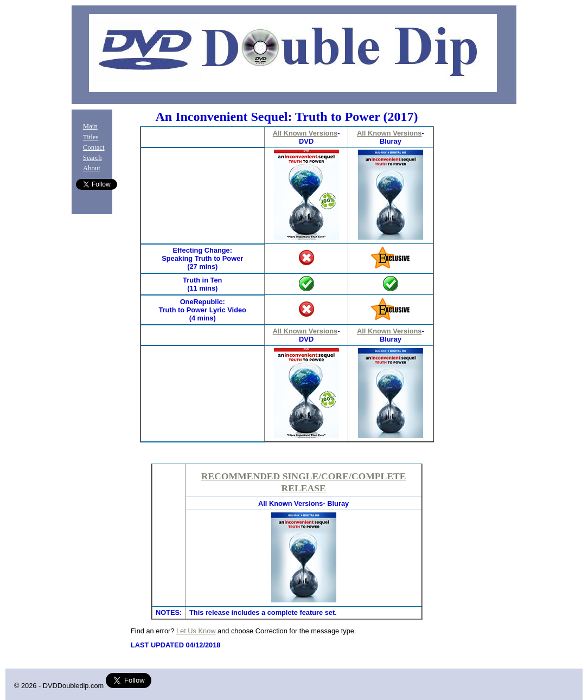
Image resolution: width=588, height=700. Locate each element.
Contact (94, 147)
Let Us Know (196, 631)
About (92, 168)
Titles (91, 137)
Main (90, 126)
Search (92, 158)
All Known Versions (305, 133)
